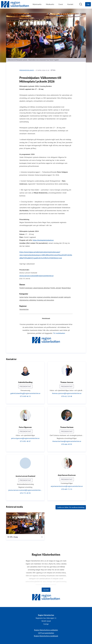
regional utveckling (44, 297)
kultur (26, 297)
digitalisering (24, 300)
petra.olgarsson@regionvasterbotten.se (25, 438)
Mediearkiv (50, 4)
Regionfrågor (66, 288)
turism (22, 297)
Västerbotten (24, 309)
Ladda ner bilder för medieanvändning (71, 507)
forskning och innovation (45, 300)
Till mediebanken (59, 333)
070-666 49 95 (67, 444)
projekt (61, 297)
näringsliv (67, 297)
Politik (22, 288)
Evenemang (28, 288)
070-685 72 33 (67, 489)
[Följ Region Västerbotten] (88, 4)
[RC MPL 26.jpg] (25, 523)
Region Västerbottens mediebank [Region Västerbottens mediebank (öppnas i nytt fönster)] (46, 636)
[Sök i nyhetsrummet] (81, 4)
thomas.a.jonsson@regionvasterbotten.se (67, 393)
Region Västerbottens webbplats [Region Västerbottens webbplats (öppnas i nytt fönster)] (46, 630)
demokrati (54, 297)
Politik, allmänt (56, 288)
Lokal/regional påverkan (41, 288)
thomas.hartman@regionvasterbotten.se (67, 441)
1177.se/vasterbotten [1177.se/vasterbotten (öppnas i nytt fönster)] (46, 633)
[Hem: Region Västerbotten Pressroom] (15, 4)
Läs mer (46, 590)
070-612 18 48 (67, 396)
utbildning (33, 300)
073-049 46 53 (25, 396)
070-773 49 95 (25, 493)
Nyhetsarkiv (37, 4)
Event (61, 4)
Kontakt (70, 4)
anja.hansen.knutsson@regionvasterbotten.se (67, 486)
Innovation (33, 297)
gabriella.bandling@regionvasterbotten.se (25, 393)
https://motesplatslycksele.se (43, 240)
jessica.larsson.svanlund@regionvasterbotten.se (36, 276)
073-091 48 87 (25, 441)
